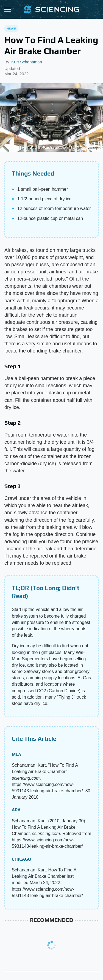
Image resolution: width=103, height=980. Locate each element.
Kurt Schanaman (27, 62)
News (11, 28)
